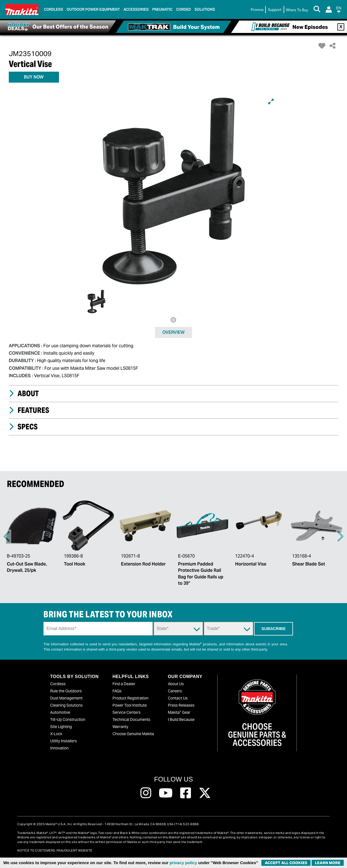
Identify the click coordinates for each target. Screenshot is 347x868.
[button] (339, 11)
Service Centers (126, 712)
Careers (175, 691)
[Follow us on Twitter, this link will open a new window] (205, 793)
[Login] (329, 9)
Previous (7, 536)
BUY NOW (34, 77)
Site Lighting (61, 727)
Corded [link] (184, 9)
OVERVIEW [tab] (174, 332)
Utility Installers (64, 741)
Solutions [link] (205, 9)
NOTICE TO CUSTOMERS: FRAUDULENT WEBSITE (55, 850)
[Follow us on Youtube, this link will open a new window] (166, 793)
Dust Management (66, 698)
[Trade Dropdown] (228, 629)
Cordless (58, 684)
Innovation (59, 748)
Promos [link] (257, 10)
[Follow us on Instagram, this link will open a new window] (146, 793)
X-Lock (56, 734)
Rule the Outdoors (66, 691)
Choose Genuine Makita (133, 734)
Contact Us (178, 698)
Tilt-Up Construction (68, 719)
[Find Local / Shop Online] (297, 10)
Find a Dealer (124, 684)
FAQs (117, 691)
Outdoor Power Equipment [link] (93, 9)
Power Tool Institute (130, 705)
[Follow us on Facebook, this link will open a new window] (186, 793)
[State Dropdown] (178, 629)
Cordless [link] (53, 9)
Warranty (120, 727)
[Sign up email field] (98, 629)
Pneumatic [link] (162, 9)
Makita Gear (179, 712)
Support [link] (275, 10)
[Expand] (271, 102)
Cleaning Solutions (66, 705)
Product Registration (130, 698)
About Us (176, 684)
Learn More (328, 863)
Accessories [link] (136, 9)
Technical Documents (131, 719)
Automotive (60, 712)
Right (340, 536)
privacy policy (183, 863)
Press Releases (181, 705)
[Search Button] (317, 10)
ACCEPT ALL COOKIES (286, 863)
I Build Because (181, 719)
